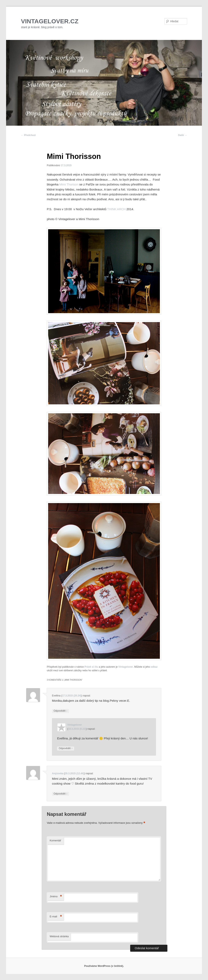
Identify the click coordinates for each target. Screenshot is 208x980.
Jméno (56, 897)
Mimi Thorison (69, 184)
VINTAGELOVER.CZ (50, 21)
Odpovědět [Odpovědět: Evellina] (61, 711)
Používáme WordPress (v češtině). (104, 966)
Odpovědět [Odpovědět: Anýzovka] (61, 794)
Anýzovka (58, 773)
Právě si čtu (91, 667)
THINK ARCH (116, 209)
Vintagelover (126, 667)
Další (183, 135)
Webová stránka (59, 936)
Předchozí (28, 135)
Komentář (55, 840)
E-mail (56, 917)
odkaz (154, 667)
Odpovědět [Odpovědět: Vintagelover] (66, 748)
